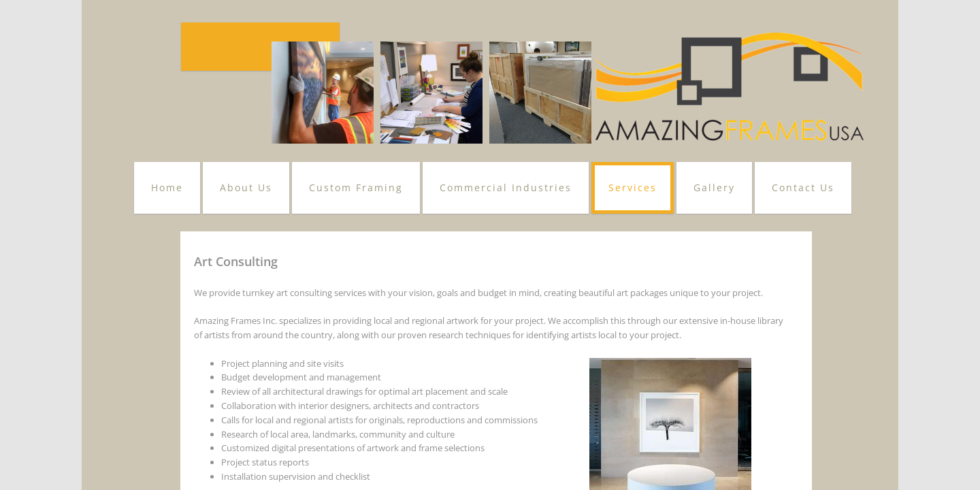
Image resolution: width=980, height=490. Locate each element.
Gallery (714, 187)
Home (167, 187)
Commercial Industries (506, 187)
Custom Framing (356, 187)
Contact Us (803, 187)
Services (633, 187)
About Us (246, 187)
